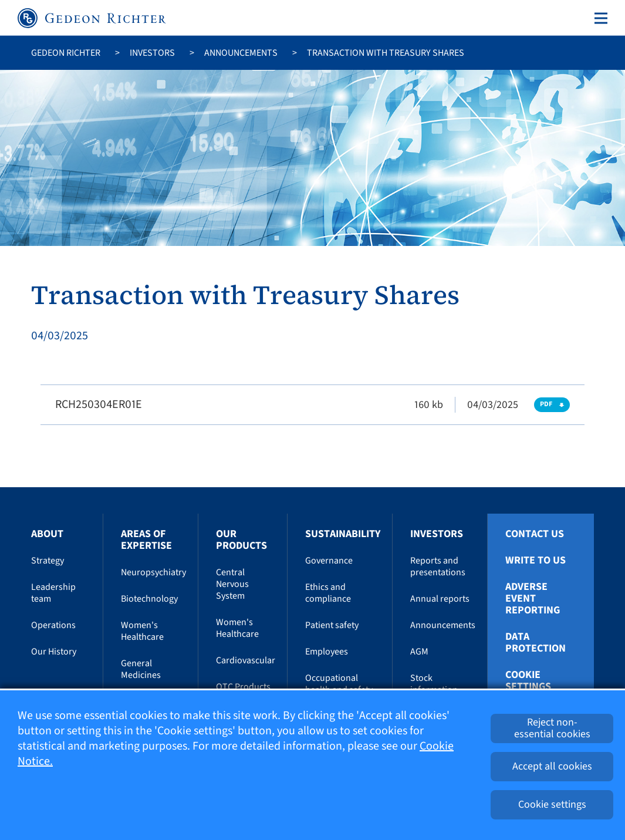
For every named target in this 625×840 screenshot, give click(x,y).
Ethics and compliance (328, 593)
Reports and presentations (438, 566)
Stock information (434, 684)
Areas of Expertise (146, 540)
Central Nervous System (232, 584)
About (47, 534)
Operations (53, 625)
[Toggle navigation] (599, 18)
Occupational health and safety (339, 684)
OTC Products (243, 687)
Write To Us (536, 561)
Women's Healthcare (142, 631)
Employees (327, 652)
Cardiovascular (246, 660)
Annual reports (440, 599)
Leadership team (53, 593)
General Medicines (141, 669)
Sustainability (343, 534)
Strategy (48, 561)
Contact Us (535, 534)
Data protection (536, 643)
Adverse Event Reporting (533, 599)
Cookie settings (528, 681)
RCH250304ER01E (99, 404)
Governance (329, 561)
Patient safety (332, 625)
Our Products (241, 540)
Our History (54, 652)
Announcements (241, 53)
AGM (419, 652)
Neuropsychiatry (153, 572)
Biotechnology (149, 599)
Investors (152, 53)
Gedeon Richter (66, 53)
